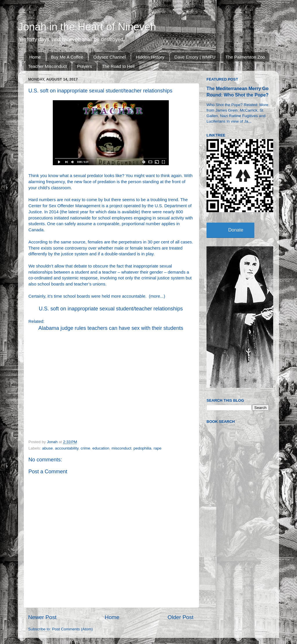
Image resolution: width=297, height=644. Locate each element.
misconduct (122, 448)
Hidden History (150, 57)
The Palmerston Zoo (245, 57)
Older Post (181, 617)
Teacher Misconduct (47, 66)
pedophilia (142, 448)
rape (157, 448)
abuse (47, 448)
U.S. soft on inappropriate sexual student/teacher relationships (111, 309)
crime (85, 448)
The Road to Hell (118, 66)
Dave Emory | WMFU (195, 57)
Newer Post (42, 617)
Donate (236, 230)
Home (35, 57)
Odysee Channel (110, 57)
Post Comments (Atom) (73, 629)
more (155, 296)
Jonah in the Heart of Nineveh (87, 27)
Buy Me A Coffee (67, 57)
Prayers (84, 66)
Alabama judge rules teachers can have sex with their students (111, 328)
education (101, 448)
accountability (67, 448)
